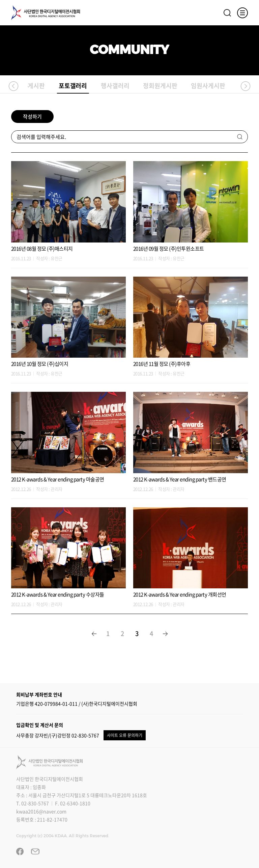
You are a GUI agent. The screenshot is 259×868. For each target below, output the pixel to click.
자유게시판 (31, 86)
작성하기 (32, 117)
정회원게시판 (160, 86)
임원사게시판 (208, 86)
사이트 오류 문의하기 (125, 735)
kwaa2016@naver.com (41, 811)
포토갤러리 (73, 87)
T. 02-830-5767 (33, 803)
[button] (13, 86)
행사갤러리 (115, 86)
